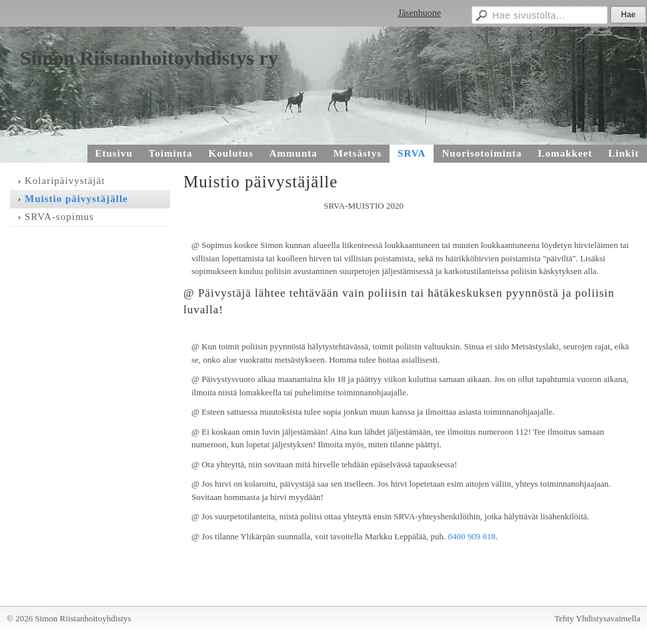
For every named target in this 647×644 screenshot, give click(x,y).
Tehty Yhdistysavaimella (597, 618)
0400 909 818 (472, 536)
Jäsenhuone (419, 13)
